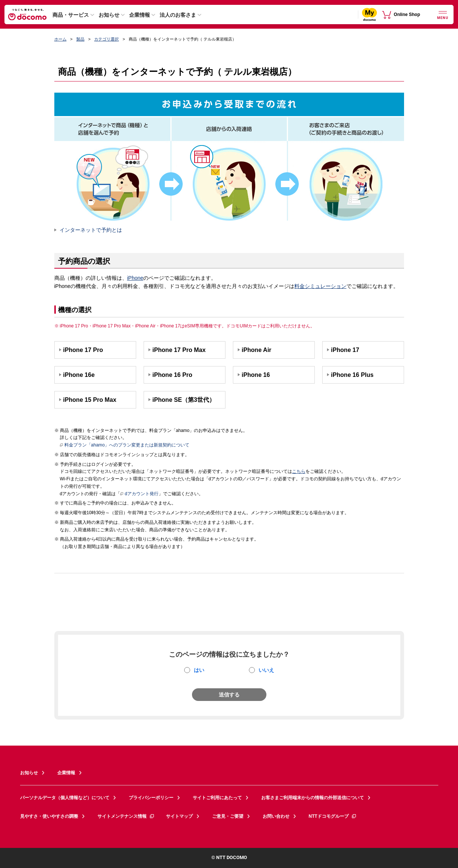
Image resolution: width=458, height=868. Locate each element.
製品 (80, 39)
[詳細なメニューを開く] (443, 14)
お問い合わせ (276, 816)
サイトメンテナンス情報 (126, 816)
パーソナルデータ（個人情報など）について (65, 798)
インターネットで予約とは (91, 230)
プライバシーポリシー (151, 798)
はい (199, 670)
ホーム (60, 39)
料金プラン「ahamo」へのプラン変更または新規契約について (125, 445)
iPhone (135, 278)
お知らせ (109, 15)
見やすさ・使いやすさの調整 (49, 816)
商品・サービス (71, 15)
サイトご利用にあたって (217, 798)
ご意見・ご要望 (228, 816)
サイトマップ (179, 816)
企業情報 (140, 15)
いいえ (266, 670)
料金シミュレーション (320, 286)
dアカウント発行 (139, 494)
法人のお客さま (178, 15)
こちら (299, 471)
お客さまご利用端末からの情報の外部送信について (313, 798)
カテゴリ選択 (106, 39)
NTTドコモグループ (333, 816)
